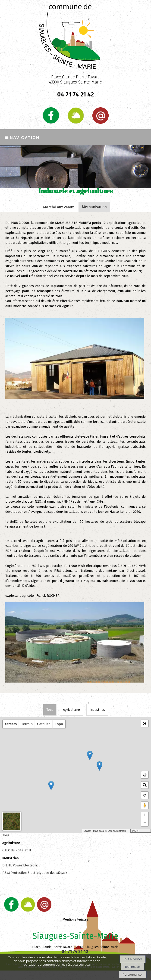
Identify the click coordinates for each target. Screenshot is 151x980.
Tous (50, 710)
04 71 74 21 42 (75, 95)
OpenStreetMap (117, 831)
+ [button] (145, 816)
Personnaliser (132, 974)
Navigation (25, 137)
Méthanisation (94, 207)
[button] (145, 723)
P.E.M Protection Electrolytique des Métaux (35, 873)
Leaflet (87, 831)
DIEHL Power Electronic (20, 865)
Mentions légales (75, 920)
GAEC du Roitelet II (17, 850)
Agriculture (71, 710)
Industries (97, 710)
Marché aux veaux (58, 207)
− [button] (145, 823)
